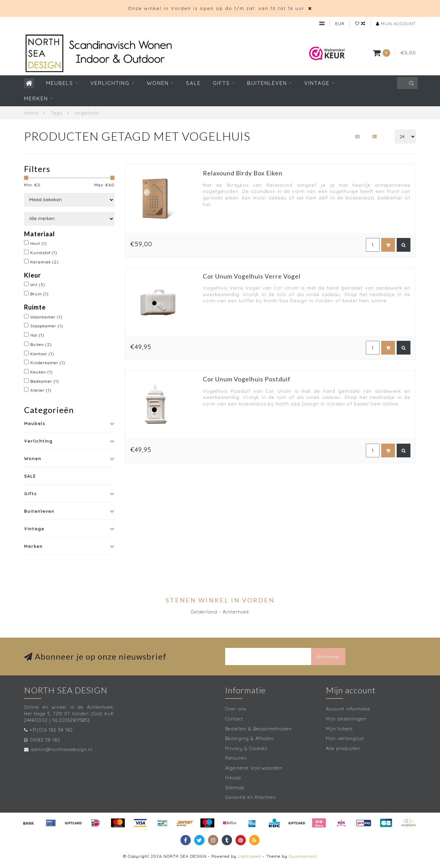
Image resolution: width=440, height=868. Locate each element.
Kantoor (42, 354)
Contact (234, 719)
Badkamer (45, 381)
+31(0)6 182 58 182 (51, 730)
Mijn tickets (339, 729)
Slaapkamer (47, 326)
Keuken (42, 372)
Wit (38, 285)
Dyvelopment (303, 856)
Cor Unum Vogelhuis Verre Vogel (252, 276)
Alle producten (343, 748)
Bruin (40, 294)
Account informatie (348, 709)
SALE (193, 83)
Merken (36, 99)
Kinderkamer (48, 363)
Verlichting (110, 83)
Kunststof (44, 253)
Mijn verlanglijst (345, 738)
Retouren (236, 758)
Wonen (158, 83)
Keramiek (45, 262)
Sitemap (235, 788)
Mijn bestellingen (346, 719)
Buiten (41, 344)
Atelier (41, 390)
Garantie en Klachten (251, 797)
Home (31, 113)
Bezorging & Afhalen (249, 738)
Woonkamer (46, 317)
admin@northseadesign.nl (62, 749)
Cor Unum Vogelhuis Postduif (247, 379)
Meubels (60, 83)
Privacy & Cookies (246, 748)
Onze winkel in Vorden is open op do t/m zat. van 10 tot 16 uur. (217, 8)
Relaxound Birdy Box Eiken (243, 173)
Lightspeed (250, 856)
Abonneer (328, 657)
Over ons (236, 709)
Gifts (221, 83)
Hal (37, 335)
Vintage (317, 83)
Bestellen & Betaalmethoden (258, 729)
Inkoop (233, 778)
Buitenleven (267, 83)
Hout (39, 243)
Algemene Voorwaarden (254, 768)
